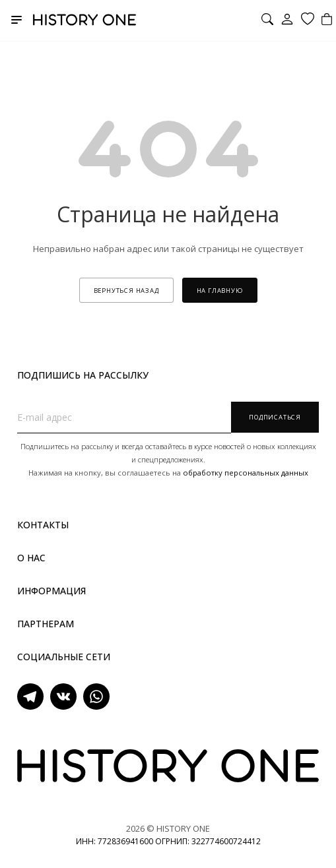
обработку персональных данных (246, 473)
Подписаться (275, 417)
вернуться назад (126, 291)
